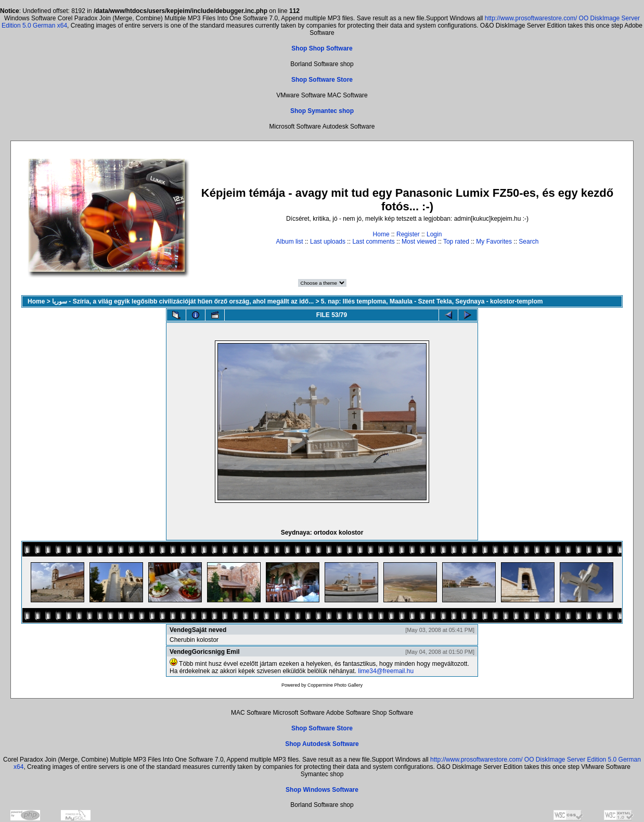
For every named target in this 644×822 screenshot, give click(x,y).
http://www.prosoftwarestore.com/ (531, 18)
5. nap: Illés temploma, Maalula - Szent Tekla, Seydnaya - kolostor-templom (432, 301)
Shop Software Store (322, 80)
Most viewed (419, 242)
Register (408, 234)
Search (529, 242)
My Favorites (494, 242)
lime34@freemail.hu (386, 671)
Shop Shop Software (322, 48)
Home (381, 234)
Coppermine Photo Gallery (335, 685)
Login (434, 234)
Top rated (456, 242)
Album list (290, 242)
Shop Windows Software (322, 790)
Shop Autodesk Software (322, 744)
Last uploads (328, 242)
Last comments (373, 242)
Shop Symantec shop (322, 111)
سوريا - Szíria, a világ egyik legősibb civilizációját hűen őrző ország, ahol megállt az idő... (183, 301)
